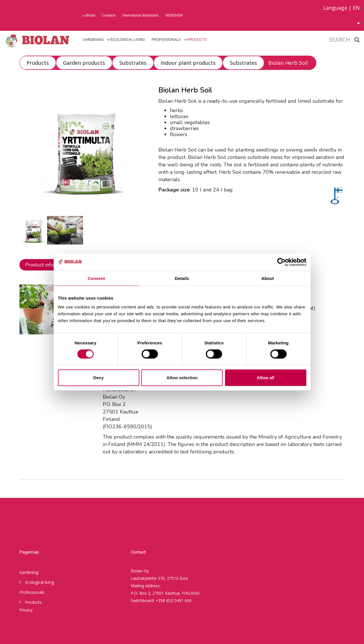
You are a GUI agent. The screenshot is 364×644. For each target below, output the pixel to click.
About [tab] (268, 278)
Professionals (166, 40)
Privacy (26, 610)
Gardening (93, 40)
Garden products (84, 63)
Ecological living (128, 40)
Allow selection (182, 378)
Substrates (133, 63)
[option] (33, 230)
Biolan (91, 15)
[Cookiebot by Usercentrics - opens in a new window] (281, 262)
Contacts (109, 15)
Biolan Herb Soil (288, 63)
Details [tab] (182, 278)
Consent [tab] (96, 278)
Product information (48, 265)
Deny (99, 378)
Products (197, 40)
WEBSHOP (174, 15)
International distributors (140, 15)
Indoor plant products (188, 63)
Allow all (266, 378)
